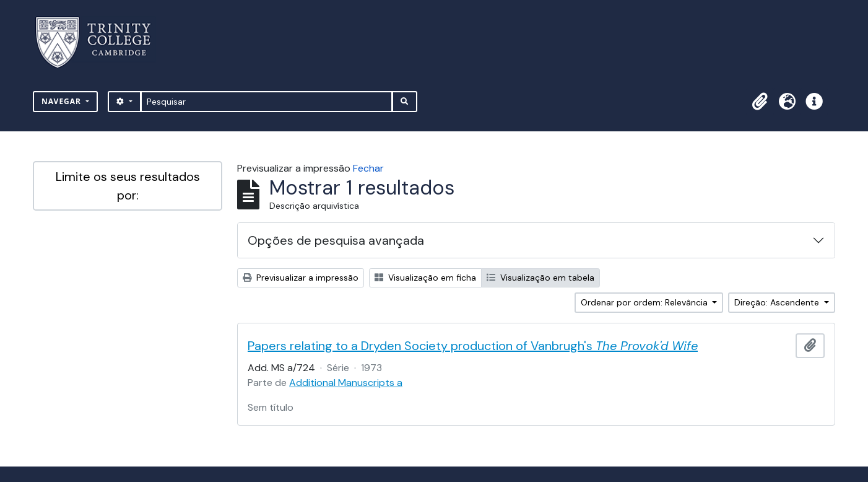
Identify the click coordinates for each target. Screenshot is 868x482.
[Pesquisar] (267, 102)
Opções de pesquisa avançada (336, 240)
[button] (760, 102)
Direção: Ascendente (778, 302)
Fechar (368, 168)
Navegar (63, 101)
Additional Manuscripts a (346, 383)
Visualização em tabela (540, 278)
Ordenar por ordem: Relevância (645, 302)
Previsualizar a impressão (301, 278)
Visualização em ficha (425, 278)
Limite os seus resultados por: (128, 186)
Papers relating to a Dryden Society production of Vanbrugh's (473, 346)
